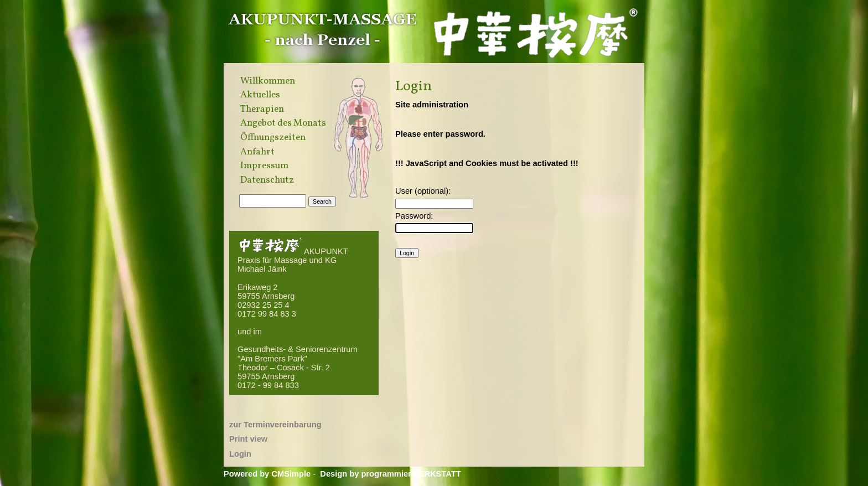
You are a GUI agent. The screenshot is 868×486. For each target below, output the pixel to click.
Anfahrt (257, 152)
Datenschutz (267, 180)
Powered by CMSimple (267, 474)
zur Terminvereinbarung (275, 425)
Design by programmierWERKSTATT (390, 474)
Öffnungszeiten (273, 138)
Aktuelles (260, 95)
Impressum (264, 166)
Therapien (262, 110)
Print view (248, 439)
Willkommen (268, 81)
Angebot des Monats (283, 123)
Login (240, 454)
